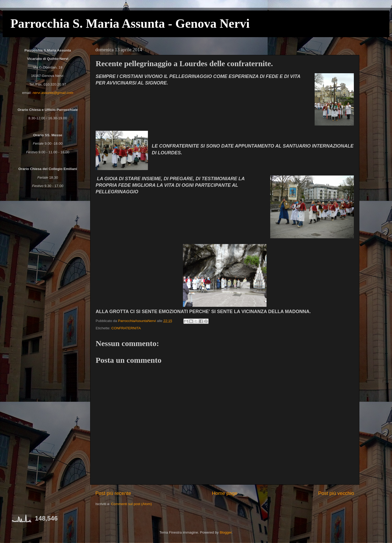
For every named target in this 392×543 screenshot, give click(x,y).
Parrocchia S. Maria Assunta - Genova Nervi (130, 23)
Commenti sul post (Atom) (131, 504)
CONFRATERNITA (126, 328)
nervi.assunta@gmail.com (53, 93)
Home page (225, 493)
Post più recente (113, 493)
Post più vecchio (336, 493)
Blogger (226, 532)
